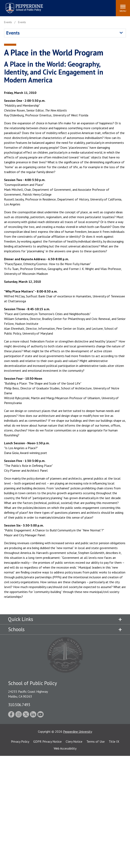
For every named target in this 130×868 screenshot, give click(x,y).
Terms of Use (96, 741)
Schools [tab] (16, 629)
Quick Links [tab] (21, 619)
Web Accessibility (65, 748)
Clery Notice (74, 741)
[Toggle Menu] (123, 8)
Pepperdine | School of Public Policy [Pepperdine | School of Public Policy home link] (20, 6)
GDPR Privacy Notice (47, 741)
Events (13, 33)
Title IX (114, 741)
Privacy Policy (20, 741)
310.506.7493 (19, 705)
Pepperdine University (78, 731)
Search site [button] (58, 6)
